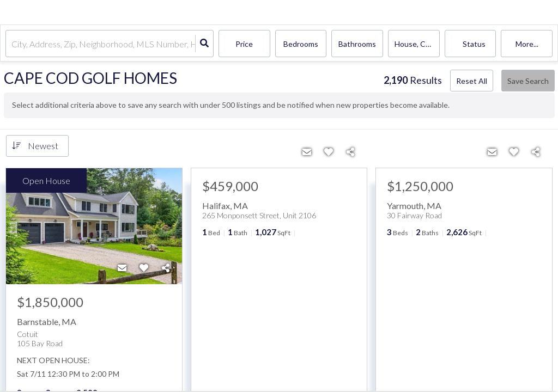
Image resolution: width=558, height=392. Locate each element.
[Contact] (122, 268)
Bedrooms (301, 44)
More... (527, 44)
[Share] (166, 268)
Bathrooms (357, 44)
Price (244, 44)
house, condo (417, 44)
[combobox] (12, 44)
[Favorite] (144, 268)
